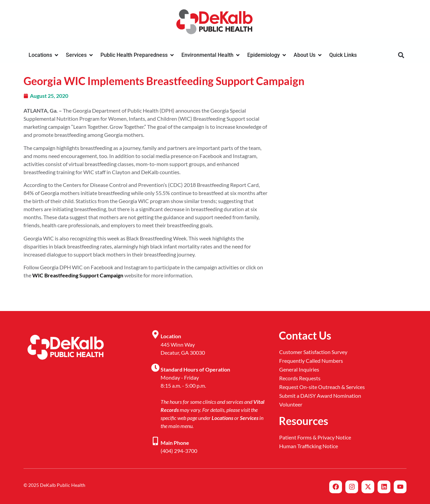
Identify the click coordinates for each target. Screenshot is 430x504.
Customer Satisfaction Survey (313, 352)
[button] (401, 55)
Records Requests (300, 378)
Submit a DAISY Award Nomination (320, 396)
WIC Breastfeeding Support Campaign (78, 275)
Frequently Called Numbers (311, 361)
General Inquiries (299, 369)
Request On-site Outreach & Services (322, 387)
